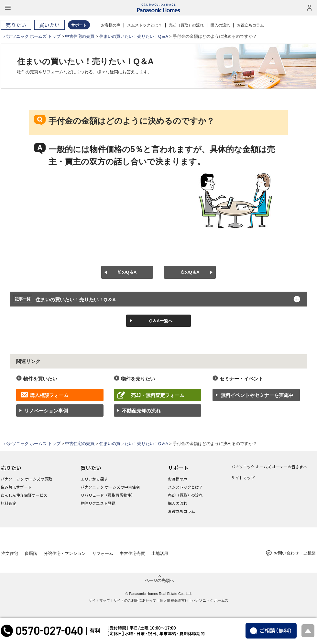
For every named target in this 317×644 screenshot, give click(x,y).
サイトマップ (243, 478)
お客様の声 (111, 25)
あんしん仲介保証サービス (24, 495)
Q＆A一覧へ (161, 321)
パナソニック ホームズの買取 (26, 479)
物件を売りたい (138, 379)
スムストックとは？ (145, 25)
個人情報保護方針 (174, 600)
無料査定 (8, 503)
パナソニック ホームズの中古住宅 (110, 487)
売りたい (11, 468)
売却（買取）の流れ (186, 25)
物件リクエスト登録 (98, 503)
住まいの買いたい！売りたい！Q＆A (134, 36)
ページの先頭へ (159, 580)
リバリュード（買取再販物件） (108, 495)
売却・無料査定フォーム (158, 395)
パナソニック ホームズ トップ (32, 36)
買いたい (91, 468)
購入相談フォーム (49, 395)
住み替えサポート (16, 487)
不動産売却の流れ (141, 411)
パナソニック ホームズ (210, 600)
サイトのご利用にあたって (135, 600)
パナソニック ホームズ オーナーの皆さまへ (269, 467)
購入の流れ (220, 25)
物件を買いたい (40, 379)
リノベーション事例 (46, 411)
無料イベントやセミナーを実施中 (257, 395)
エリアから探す (94, 479)
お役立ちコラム (250, 25)
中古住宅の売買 (80, 36)
